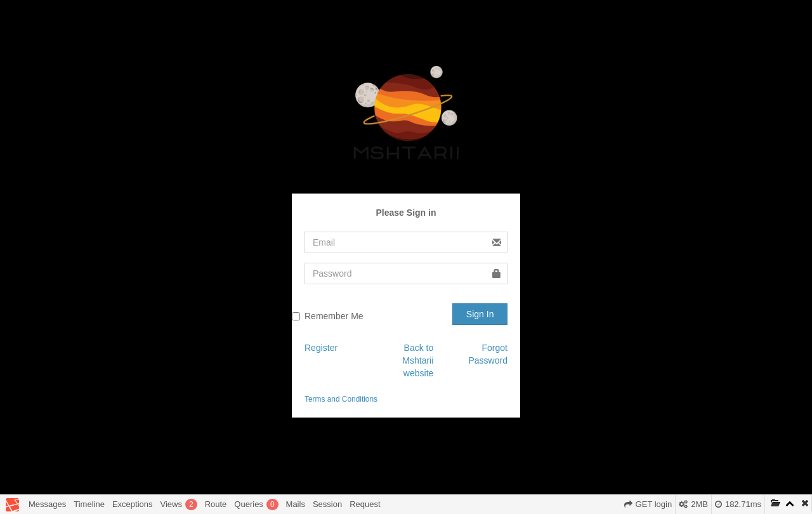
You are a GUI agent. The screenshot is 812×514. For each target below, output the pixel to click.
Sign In (480, 314)
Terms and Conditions (341, 399)
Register (321, 348)
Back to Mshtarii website (418, 360)
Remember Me (334, 316)
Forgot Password (488, 354)
